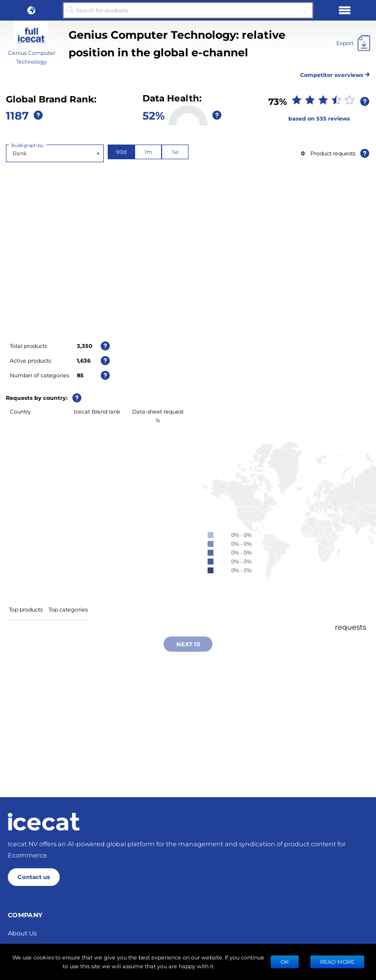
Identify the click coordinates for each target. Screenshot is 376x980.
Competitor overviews (335, 73)
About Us (22, 933)
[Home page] (44, 822)
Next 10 (188, 644)
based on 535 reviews (319, 118)
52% (153, 115)
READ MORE (337, 962)
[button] (31, 10)
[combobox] (13, 153)
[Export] (353, 43)
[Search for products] (188, 10)
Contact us (34, 877)
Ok (285, 962)
